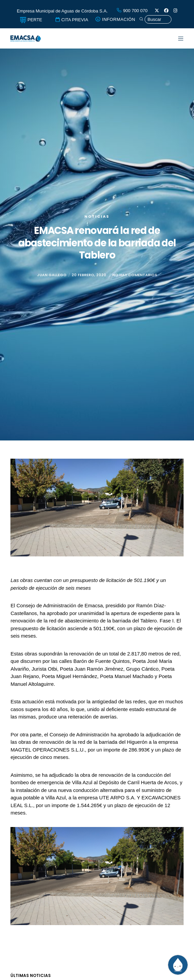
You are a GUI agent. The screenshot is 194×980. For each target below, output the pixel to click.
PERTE (31, 20)
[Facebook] (166, 11)
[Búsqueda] (155, 20)
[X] (157, 11)
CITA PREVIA (72, 20)
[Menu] (177, 38)
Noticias (97, 216)
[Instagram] (175, 11)
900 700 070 (132, 11)
